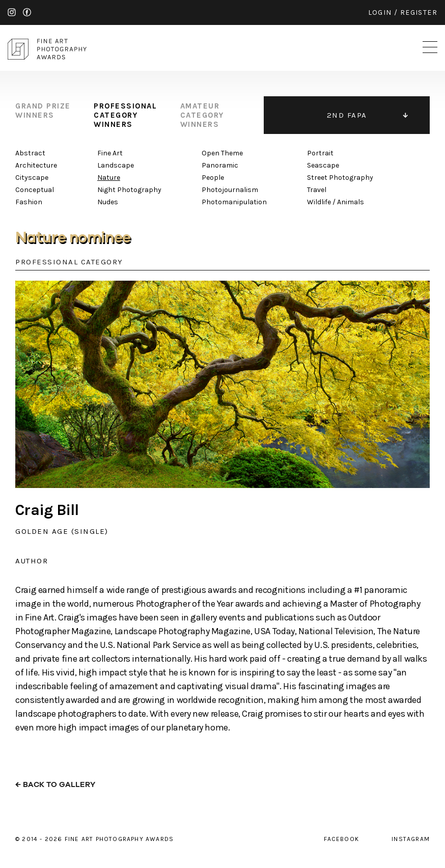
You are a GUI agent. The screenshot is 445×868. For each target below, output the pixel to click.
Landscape (116, 165)
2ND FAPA (347, 115)
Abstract (30, 153)
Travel (317, 190)
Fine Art (110, 153)
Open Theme (222, 153)
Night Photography (129, 190)
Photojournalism (230, 190)
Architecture (36, 165)
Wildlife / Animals (336, 202)
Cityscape (32, 178)
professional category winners (125, 115)
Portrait (320, 153)
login (380, 12)
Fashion (29, 202)
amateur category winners (202, 115)
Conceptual (35, 190)
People (213, 178)
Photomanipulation (234, 202)
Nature (109, 178)
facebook (27, 12)
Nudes (108, 202)
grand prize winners (43, 111)
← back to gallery (55, 785)
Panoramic (220, 165)
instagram (12, 12)
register (419, 12)
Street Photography (340, 178)
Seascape (323, 165)
